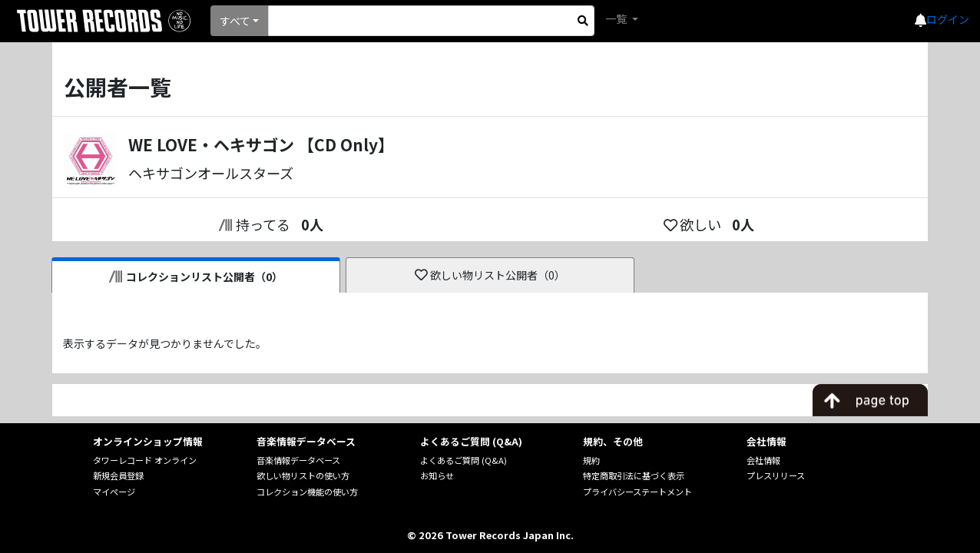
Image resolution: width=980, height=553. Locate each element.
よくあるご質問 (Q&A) (464, 460)
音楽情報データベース (298, 460)
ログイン (948, 19)
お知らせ (437, 475)
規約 (591, 460)
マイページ (114, 492)
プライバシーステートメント (637, 492)
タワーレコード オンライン (145, 460)
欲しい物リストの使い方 (303, 475)
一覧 (617, 18)
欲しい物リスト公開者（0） (490, 275)
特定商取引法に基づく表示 (634, 475)
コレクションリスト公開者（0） (196, 276)
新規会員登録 (118, 475)
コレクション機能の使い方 (307, 492)
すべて (235, 21)
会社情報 (763, 460)
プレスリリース (776, 475)
